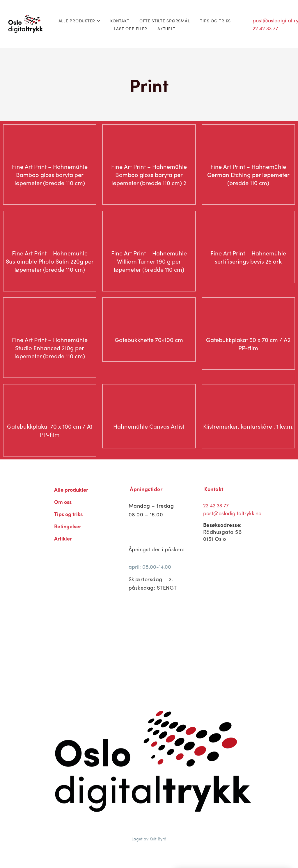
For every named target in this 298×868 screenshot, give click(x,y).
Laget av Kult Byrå (149, 839)
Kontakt (120, 21)
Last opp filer (131, 28)
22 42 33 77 (216, 505)
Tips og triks (215, 21)
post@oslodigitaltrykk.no (232, 513)
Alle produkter (79, 21)
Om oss (63, 502)
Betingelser (68, 526)
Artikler (63, 538)
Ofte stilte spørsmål (165, 21)
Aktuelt (166, 28)
